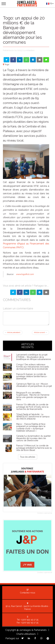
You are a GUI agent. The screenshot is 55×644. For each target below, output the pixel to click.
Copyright (11, 630)
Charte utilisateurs (26, 634)
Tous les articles (28, 457)
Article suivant (40, 332)
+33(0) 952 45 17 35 (29, 620)
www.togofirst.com (25, 274)
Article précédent (13, 332)
